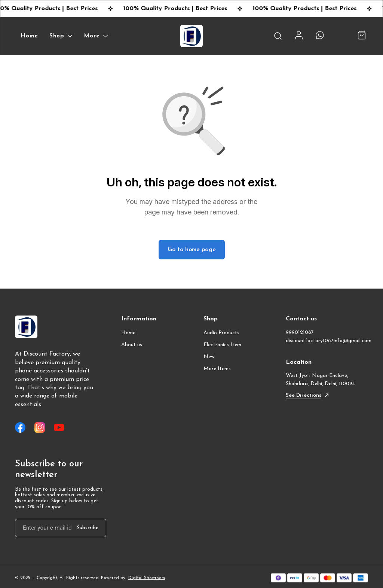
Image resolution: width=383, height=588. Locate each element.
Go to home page (192, 250)
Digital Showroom (147, 578)
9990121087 (300, 333)
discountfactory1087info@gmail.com (327, 341)
